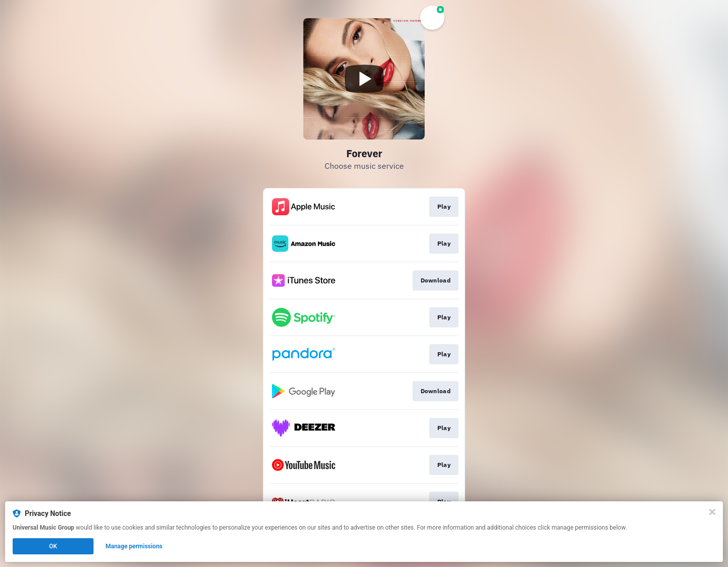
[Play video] (364, 79)
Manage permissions (134, 546)
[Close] (712, 512)
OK (53, 546)
